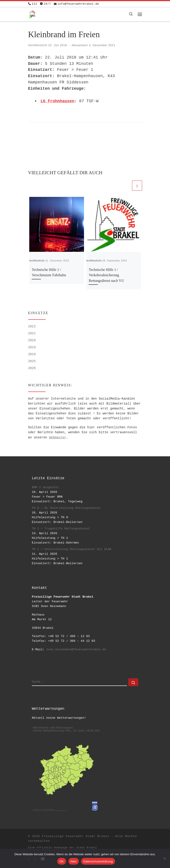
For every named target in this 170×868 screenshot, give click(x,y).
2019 (32, 347)
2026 (32, 368)
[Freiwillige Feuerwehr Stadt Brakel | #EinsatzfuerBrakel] (32, 14)
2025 (32, 361)
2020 (32, 340)
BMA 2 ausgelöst (45, 487)
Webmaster (58, 437)
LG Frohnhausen (58, 101)
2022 (32, 326)
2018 (32, 354)
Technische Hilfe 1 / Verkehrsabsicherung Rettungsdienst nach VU (106, 275)
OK (62, 861)
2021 (32, 333)
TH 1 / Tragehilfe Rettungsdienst (61, 529)
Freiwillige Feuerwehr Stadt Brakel (76, 836)
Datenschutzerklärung (98, 861)
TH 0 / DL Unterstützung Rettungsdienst (66, 508)
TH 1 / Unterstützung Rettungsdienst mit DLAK (71, 549)
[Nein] (164, 858)
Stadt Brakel (87, 848)
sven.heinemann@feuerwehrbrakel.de (76, 649)
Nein (74, 861)
